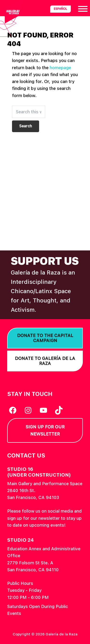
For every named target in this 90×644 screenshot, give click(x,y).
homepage (60, 68)
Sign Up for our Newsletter (45, 430)
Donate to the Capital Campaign (45, 338)
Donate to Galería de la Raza (45, 361)
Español (60, 9)
